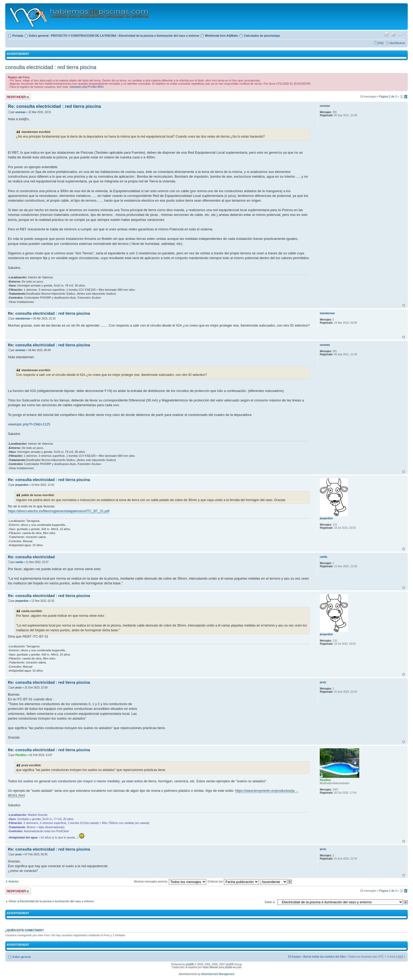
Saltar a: (270, 902)
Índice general (39, 36)
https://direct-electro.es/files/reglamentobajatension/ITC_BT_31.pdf (59, 511)
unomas (20, 112)
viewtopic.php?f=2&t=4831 (87, 87)
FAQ (381, 43)
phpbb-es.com (233, 967)
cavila (19, 562)
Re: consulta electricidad (31, 557)
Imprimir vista (386, 35)
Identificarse (397, 43)
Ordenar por (233, 881)
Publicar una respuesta (18, 97)
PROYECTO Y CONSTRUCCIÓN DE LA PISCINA (84, 36)
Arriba (404, 305)
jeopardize (22, 485)
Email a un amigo (393, 35)
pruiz (18, 688)
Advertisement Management (218, 974)
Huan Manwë (210, 967)
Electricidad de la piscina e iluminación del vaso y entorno (159, 36)
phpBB (190, 964)
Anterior (14, 881)
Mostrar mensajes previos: (170, 881)
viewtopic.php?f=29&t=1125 (29, 424)
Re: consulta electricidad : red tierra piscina (54, 106)
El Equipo (294, 957)
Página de (388, 96)
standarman (23, 319)
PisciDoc (21, 755)
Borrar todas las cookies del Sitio (324, 957)
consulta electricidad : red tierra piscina (51, 67)
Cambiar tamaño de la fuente (401, 35)
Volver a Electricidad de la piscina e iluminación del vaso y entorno (51, 901)
